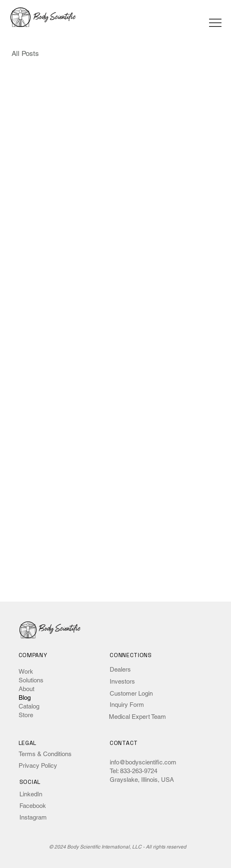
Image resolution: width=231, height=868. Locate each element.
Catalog (29, 706)
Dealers (120, 669)
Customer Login (131, 693)
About (26, 689)
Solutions (31, 680)
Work (26, 671)
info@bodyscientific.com (143, 762)
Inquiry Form (127, 705)
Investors (122, 681)
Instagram (33, 817)
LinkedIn (31, 794)
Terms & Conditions (45, 754)
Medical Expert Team (137, 717)
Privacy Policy (38, 765)
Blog (25, 698)
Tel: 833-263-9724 (134, 771)
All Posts (25, 53)
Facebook (33, 806)
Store (26, 715)
